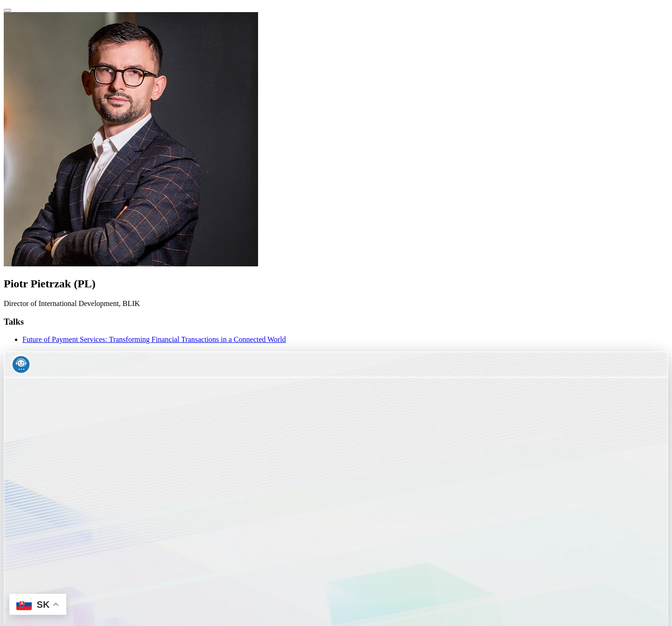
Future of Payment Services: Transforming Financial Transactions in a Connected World (154, 339)
